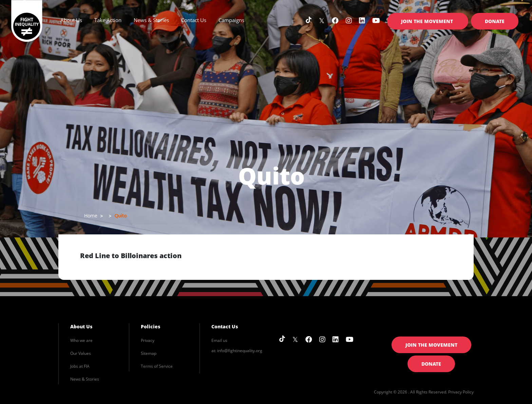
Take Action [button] (108, 20)
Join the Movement (428, 21)
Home (91, 216)
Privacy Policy (461, 392)
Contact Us (194, 20)
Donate (495, 21)
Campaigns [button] (231, 20)
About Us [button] (71, 20)
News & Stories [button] (151, 20)
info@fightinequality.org (240, 351)
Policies (150, 326)
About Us (81, 326)
